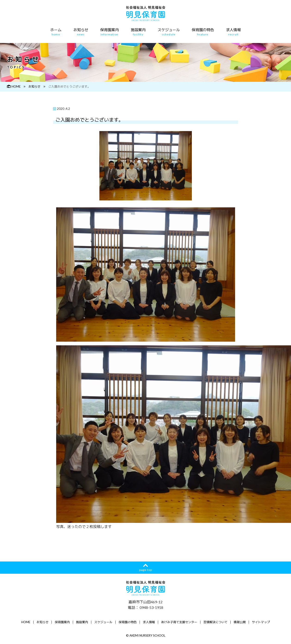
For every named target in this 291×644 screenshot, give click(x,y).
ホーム (56, 32)
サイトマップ (261, 622)
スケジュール (169, 32)
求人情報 (233, 32)
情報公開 (240, 622)
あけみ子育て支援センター (179, 622)
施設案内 (138, 32)
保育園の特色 (203, 32)
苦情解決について (215, 622)
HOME (14, 86)
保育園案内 (110, 32)
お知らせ (81, 32)
